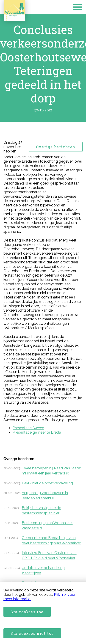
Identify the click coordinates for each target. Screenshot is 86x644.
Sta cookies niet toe (32, 633)
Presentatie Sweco (28, 428)
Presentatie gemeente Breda (37, 432)
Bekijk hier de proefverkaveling (47, 483)
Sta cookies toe (27, 612)
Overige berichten (56, 147)
